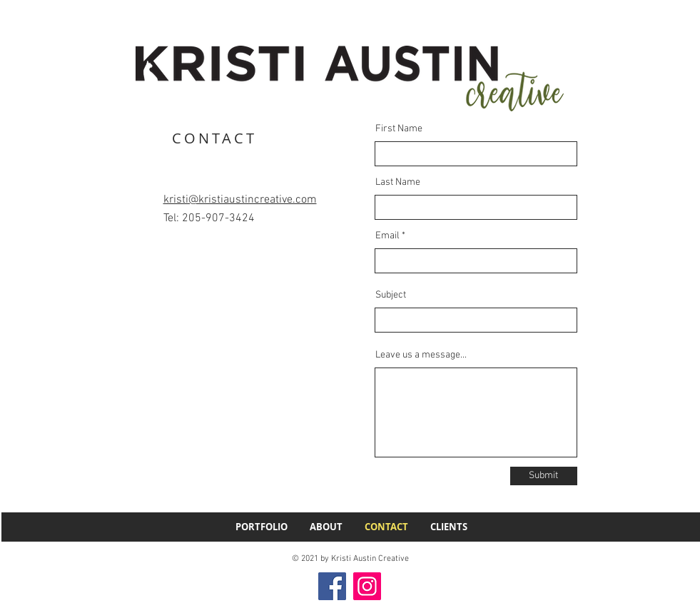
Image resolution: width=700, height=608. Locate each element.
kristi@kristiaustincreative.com (240, 200)
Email (387, 236)
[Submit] (544, 476)
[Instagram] (367, 586)
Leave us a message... (421, 355)
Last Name (398, 183)
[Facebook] (332, 586)
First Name (399, 129)
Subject (391, 295)
